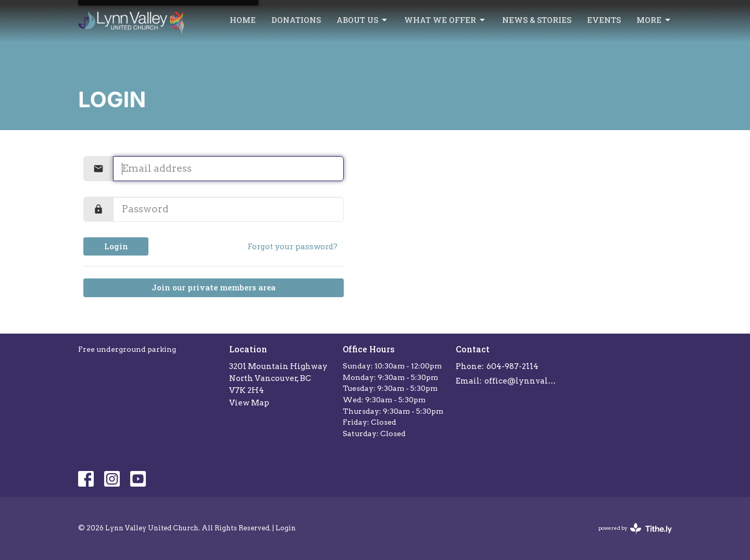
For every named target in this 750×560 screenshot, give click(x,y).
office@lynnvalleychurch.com (522, 381)
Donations (296, 20)
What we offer (445, 20)
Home (243, 20)
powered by (635, 529)
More (654, 20)
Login (116, 246)
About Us (362, 20)
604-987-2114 (512, 366)
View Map (249, 403)
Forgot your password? (292, 246)
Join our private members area (214, 287)
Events (604, 20)
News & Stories (537, 20)
